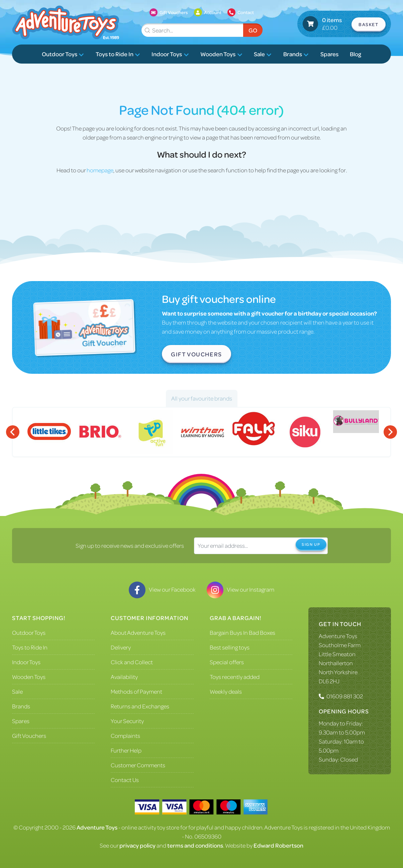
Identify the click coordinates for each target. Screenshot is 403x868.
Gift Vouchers (196, 354)
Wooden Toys (221, 54)
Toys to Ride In (118, 54)
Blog (356, 54)
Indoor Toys (170, 54)
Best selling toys (230, 647)
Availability (124, 677)
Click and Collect (132, 662)
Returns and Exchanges (140, 706)
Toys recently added (235, 677)
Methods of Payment (136, 691)
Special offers (227, 662)
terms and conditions (195, 845)
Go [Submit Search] (253, 30)
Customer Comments (138, 765)
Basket (369, 24)
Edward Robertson (278, 845)
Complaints (125, 735)
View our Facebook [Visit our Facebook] (162, 589)
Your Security (127, 721)
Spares (329, 54)
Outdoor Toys (63, 54)
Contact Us (125, 780)
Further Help (126, 750)
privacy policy (137, 845)
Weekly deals (226, 691)
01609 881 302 (345, 696)
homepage (100, 170)
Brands (296, 54)
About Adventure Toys (138, 632)
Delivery (121, 647)
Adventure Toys (338, 636)
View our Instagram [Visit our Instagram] (240, 589)
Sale (263, 54)
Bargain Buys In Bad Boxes (242, 632)
